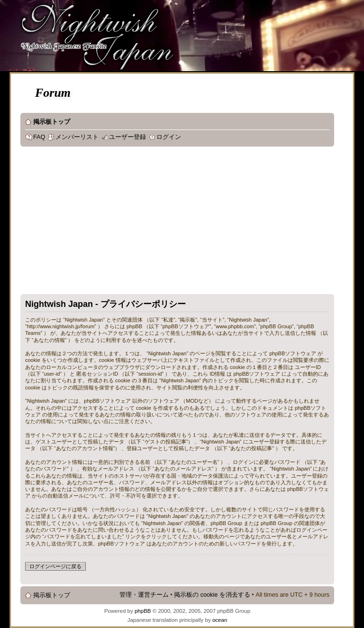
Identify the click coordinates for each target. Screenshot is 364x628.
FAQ (39, 137)
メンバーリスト (77, 137)
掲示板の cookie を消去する (212, 595)
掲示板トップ (52, 122)
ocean (220, 620)
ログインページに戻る (55, 566)
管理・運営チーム (144, 595)
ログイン (169, 137)
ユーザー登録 (127, 137)
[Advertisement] (179, 222)
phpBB (143, 611)
